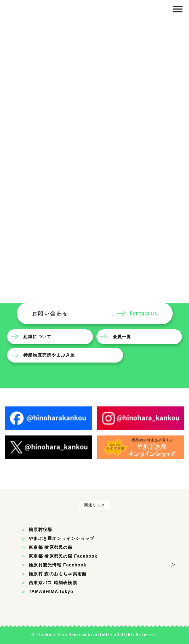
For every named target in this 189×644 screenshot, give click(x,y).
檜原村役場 (40, 530)
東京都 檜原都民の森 (51, 547)
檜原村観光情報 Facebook (58, 565)
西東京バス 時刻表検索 (53, 583)
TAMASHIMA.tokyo (51, 592)
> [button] (173, 563)
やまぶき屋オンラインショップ (62, 538)
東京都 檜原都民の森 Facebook (63, 556)
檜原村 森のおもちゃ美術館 (58, 574)
